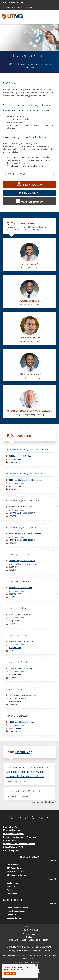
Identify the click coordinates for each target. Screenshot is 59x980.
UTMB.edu (12, 947)
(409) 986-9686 (15, 701)
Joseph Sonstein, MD (29, 338)
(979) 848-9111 (15, 567)
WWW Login (28, 963)
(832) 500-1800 (15, 459)
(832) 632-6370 (15, 594)
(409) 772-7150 (15, 486)
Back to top (29, 926)
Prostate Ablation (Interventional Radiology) (25, 166)
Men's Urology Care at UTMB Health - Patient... (29, 940)
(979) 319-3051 (15, 621)
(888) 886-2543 (29, 513)
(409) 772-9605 (15, 728)
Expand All (52, 861)
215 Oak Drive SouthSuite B (20, 614)
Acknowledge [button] (10, 974)
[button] (55, 13)
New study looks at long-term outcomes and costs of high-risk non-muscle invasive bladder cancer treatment (28, 772)
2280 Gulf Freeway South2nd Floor (23, 668)
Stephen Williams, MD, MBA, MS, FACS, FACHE (30, 411)
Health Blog (24, 752)
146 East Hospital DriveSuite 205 (22, 561)
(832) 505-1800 (15, 648)
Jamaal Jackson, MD (29, 301)
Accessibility (44, 951)
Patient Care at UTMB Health (13, 2)
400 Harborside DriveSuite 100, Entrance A (26, 480)
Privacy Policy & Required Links (23, 951)
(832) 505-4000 (15, 675)
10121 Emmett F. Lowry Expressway (23, 695)
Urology (29, 937)
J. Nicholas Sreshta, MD (29, 374)
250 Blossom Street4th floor (20, 456)
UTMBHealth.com (25, 947)
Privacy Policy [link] (20, 970)
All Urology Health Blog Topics (44, 802)
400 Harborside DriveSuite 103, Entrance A (26, 534)
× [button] (36, 965)
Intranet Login (40, 963)
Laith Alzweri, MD (29, 264)
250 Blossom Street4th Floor (20, 507)
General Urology (29, 934)
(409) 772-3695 (15, 513)
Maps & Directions (43, 947)
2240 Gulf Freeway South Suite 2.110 (23, 641)
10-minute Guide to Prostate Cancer (26, 791)
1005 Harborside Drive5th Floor (21, 722)
